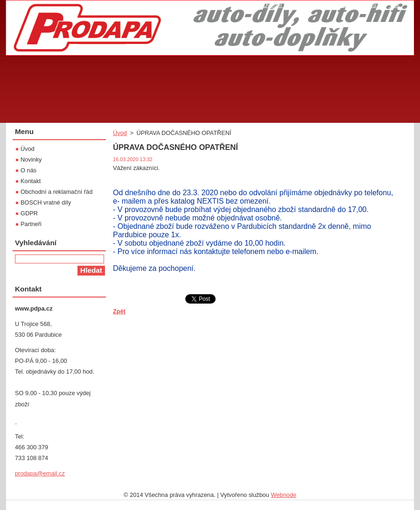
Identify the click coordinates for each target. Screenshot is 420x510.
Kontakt (31, 181)
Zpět (119, 311)
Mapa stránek (334, 5)
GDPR (29, 213)
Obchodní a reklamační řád (56, 192)
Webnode (283, 495)
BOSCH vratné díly (46, 202)
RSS (370, 5)
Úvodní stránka (283, 5)
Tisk (394, 5)
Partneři (31, 224)
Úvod (120, 133)
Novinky (31, 159)
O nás (28, 170)
